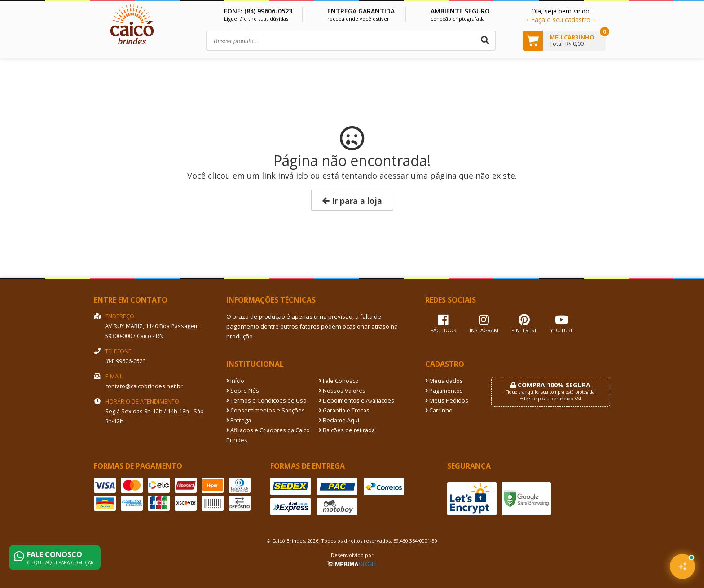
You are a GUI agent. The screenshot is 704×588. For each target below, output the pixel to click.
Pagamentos (444, 391)
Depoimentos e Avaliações (356, 401)
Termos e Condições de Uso (266, 401)
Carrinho (439, 410)
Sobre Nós (243, 391)
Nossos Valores (342, 391)
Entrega (239, 420)
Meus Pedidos (447, 401)
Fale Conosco (339, 381)
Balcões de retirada (347, 430)
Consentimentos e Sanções (266, 410)
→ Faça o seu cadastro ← (561, 20)
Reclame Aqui (339, 420)
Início (235, 381)
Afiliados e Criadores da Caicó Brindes (268, 435)
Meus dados (444, 381)
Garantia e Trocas (344, 410)
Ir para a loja (352, 201)
